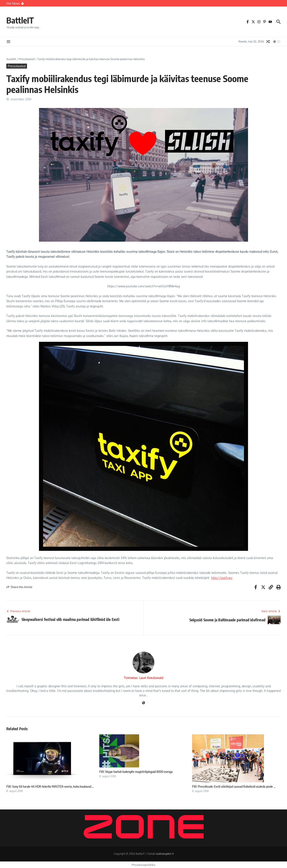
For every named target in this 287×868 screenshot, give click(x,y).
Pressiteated (27, 59)
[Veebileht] (143, 703)
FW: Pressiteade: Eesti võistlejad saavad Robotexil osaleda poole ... (234, 786)
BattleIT (21, 20)
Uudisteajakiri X (165, 854)
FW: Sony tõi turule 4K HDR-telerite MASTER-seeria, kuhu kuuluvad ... (50, 786)
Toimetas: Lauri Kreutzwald (144, 678)
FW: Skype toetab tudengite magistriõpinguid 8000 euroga (136, 772)
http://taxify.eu (222, 578)
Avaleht (11, 59)
